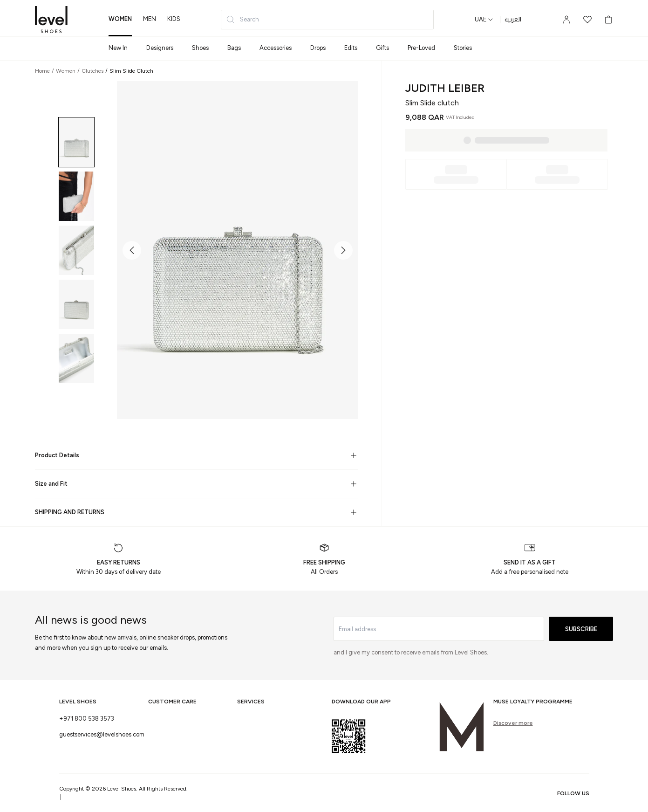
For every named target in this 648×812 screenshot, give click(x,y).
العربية (513, 20)
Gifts (382, 48)
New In (118, 48)
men (150, 19)
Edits (351, 48)
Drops (318, 48)
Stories (463, 48)
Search (242, 20)
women (120, 19)
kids (174, 19)
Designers (160, 48)
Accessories (276, 48)
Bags (234, 48)
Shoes (200, 48)
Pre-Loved (421, 48)
